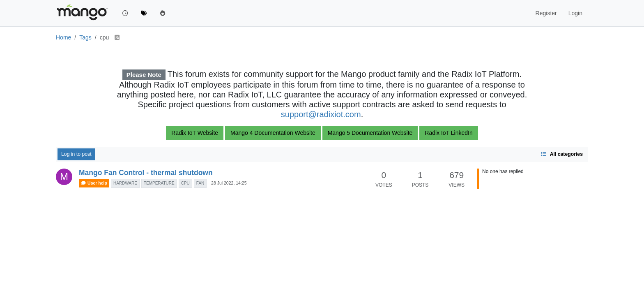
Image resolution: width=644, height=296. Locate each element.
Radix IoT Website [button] (195, 133)
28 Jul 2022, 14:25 (229, 183)
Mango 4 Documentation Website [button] (273, 133)
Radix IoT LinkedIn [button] (448, 133)
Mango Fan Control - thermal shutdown (146, 173)
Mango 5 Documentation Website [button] (370, 133)
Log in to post (76, 154)
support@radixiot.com (321, 114)
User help (94, 183)
